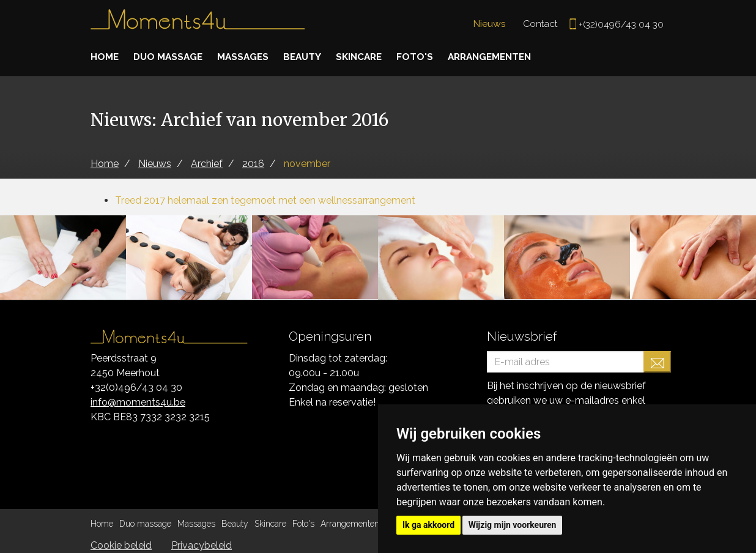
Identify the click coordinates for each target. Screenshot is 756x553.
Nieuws (487, 24)
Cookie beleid (121, 545)
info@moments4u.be (138, 402)
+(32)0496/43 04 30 (620, 24)
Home (105, 57)
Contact (539, 24)
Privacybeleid (202, 545)
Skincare (368, 57)
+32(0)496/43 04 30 (136, 388)
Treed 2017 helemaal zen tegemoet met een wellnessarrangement (265, 200)
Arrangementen (503, 57)
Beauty (309, 57)
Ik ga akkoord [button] (428, 525)
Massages (247, 57)
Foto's (425, 57)
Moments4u (198, 24)
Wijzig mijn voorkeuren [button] (513, 525)
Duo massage (170, 57)
